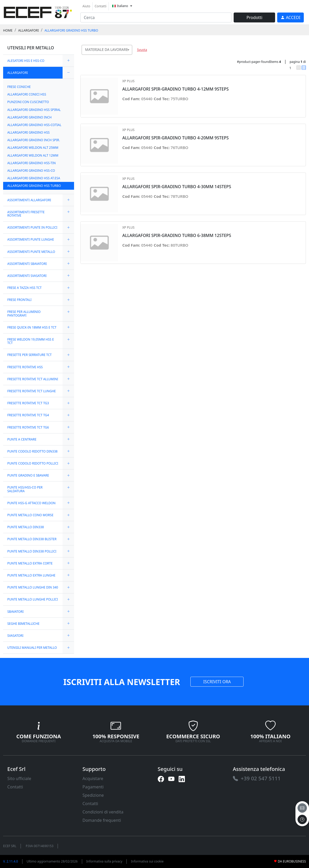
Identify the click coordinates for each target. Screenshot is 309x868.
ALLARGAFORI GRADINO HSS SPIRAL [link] (34, 110)
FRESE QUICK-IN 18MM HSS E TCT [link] (32, 327)
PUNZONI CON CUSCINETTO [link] (28, 102)
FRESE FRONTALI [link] (19, 300)
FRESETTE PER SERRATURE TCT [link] (29, 355)
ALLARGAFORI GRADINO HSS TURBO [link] (71, 30)
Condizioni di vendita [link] (103, 812)
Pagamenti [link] (93, 787)
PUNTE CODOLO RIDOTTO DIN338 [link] (32, 451)
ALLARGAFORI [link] (29, 30)
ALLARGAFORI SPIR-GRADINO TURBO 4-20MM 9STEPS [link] (175, 138)
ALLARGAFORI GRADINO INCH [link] (29, 117)
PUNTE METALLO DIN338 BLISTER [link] (32, 539)
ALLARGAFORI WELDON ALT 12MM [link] (33, 155)
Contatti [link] (101, 6)
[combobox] (107, 50)
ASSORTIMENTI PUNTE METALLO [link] (31, 252)
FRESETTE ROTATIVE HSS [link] (25, 367)
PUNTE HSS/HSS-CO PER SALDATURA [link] (25, 489)
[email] (302, 808)
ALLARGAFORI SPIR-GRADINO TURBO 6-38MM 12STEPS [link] (177, 236)
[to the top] (302, 819)
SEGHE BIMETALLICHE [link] (23, 624)
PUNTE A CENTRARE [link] (22, 439)
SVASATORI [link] (15, 636)
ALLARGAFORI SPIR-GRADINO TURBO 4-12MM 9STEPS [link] (175, 89)
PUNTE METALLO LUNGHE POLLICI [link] (33, 599)
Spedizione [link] (93, 795)
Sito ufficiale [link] (19, 778)
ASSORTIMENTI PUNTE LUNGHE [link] (31, 239)
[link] (38, 12)
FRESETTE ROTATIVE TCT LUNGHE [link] (32, 391)
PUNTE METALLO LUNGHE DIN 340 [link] (33, 587)
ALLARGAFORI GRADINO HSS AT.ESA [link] (34, 178)
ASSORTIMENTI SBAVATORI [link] (27, 264)
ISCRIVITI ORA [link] (217, 682)
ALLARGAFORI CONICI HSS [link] (27, 94)
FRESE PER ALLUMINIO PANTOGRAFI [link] (24, 313)
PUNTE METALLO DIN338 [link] (26, 527)
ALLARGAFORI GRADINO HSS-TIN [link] (32, 163)
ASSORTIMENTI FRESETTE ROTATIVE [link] (26, 214)
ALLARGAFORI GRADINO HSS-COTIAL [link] (34, 125)
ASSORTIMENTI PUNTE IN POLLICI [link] (32, 227)
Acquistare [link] (93, 778)
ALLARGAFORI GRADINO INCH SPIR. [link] (34, 140)
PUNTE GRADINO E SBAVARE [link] (28, 475)
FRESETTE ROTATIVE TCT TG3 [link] (28, 403)
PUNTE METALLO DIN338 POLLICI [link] (32, 551)
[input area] (156, 17)
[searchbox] (130, 56)
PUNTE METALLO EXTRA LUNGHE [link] (31, 575)
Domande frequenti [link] (102, 820)
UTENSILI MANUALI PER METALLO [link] (32, 648)
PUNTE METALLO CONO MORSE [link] (30, 515)
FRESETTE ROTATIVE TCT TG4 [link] (28, 415)
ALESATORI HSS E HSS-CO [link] (26, 61)
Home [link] (8, 30)
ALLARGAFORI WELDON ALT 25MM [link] (33, 148)
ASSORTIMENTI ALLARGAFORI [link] (29, 200)
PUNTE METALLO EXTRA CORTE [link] (30, 563)
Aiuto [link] (86, 6)
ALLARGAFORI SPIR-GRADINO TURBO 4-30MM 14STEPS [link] (177, 187)
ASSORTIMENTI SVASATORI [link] (27, 276)
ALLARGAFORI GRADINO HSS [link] (28, 132)
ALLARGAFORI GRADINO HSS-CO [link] (31, 171)
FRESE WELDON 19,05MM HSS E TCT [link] (31, 341)
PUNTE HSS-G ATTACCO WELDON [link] (31, 503)
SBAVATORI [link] (15, 612)
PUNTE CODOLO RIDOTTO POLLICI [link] (33, 463)
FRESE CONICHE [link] (19, 87)
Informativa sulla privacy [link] (104, 861)
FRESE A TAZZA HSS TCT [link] (24, 288)
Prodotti (254, 17)
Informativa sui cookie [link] (147, 861)
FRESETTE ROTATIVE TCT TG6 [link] (28, 427)
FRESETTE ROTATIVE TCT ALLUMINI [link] (33, 379)
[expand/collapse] (68, 61)
